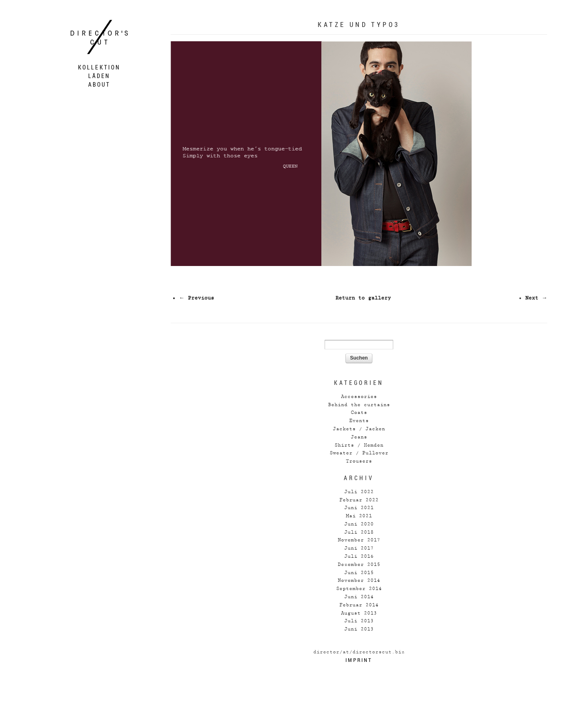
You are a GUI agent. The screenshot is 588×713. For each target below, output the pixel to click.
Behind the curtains (359, 405)
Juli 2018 (359, 532)
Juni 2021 (359, 508)
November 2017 (359, 540)
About (99, 84)
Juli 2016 (359, 556)
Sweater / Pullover (359, 453)
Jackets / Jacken (359, 429)
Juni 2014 (359, 597)
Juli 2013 (359, 621)
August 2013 (359, 613)
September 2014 (359, 589)
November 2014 (359, 580)
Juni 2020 (359, 524)
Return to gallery (363, 298)
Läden (99, 76)
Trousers (359, 461)
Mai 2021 (359, 516)
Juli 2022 (359, 492)
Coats (359, 412)
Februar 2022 (359, 500)
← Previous (196, 298)
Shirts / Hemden (359, 445)
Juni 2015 (359, 573)
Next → (536, 298)
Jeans (359, 437)
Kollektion (99, 67)
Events (359, 421)
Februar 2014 (359, 605)
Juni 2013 (359, 629)
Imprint (359, 660)
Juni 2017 (359, 548)
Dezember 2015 (359, 564)
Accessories (359, 397)
